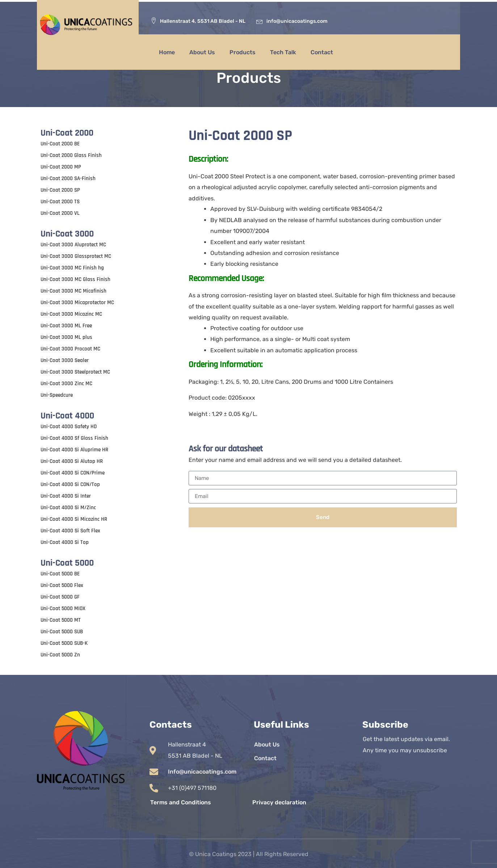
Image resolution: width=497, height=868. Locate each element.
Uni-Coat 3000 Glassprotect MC (76, 256)
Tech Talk (283, 52)
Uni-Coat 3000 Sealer (65, 360)
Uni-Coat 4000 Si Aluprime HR (74, 450)
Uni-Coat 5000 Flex (62, 585)
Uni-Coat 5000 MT (61, 620)
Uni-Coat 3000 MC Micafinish (73, 291)
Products (243, 52)
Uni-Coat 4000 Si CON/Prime (73, 473)
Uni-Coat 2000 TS (60, 202)
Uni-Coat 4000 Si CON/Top (70, 484)
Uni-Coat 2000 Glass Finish (71, 155)
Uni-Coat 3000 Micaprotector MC (77, 303)
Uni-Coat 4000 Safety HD (69, 427)
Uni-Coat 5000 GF (60, 597)
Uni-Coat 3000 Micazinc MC (71, 314)
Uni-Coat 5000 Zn (60, 655)
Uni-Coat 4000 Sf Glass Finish (74, 438)
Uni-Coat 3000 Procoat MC (70, 349)
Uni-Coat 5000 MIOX (63, 609)
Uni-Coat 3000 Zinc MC (66, 384)
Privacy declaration (279, 802)
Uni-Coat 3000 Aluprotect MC (73, 245)
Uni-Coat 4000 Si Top (65, 542)
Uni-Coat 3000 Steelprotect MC (75, 372)
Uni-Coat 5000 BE (60, 574)
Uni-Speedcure (57, 395)
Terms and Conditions (181, 802)
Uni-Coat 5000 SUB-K (64, 643)
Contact (322, 52)
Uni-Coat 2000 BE (60, 144)
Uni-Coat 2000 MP (61, 167)
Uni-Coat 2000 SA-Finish (68, 178)
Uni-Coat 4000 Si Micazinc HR (74, 519)
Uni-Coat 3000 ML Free (66, 326)
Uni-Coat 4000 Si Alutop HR (72, 461)
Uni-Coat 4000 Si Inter (66, 496)
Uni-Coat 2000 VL (60, 213)
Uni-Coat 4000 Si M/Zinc (68, 508)
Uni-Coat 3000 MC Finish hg (72, 268)
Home (167, 52)
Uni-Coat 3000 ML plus (66, 337)
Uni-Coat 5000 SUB (62, 632)
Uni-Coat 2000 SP (60, 190)
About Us (202, 52)
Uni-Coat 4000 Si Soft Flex (70, 531)
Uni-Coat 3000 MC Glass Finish (75, 279)
